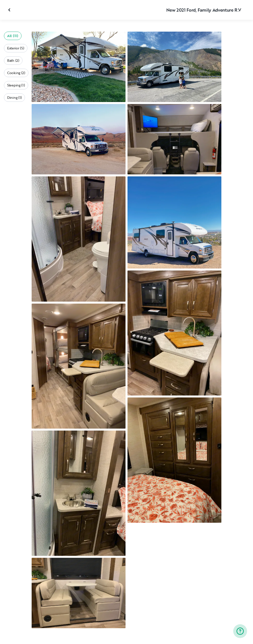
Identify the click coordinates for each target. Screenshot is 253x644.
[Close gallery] (10, 10)
